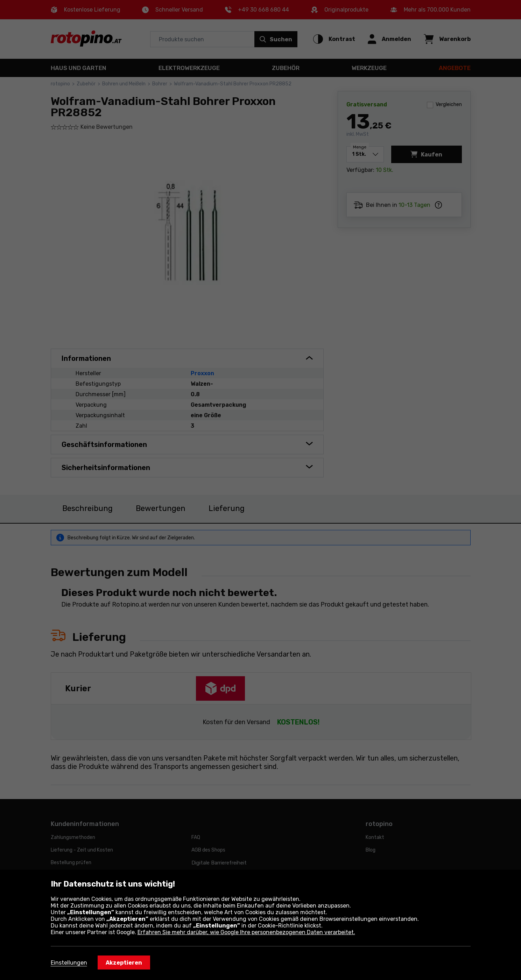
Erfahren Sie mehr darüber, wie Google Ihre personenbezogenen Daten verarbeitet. (246, 932)
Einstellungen (69, 963)
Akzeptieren (124, 963)
